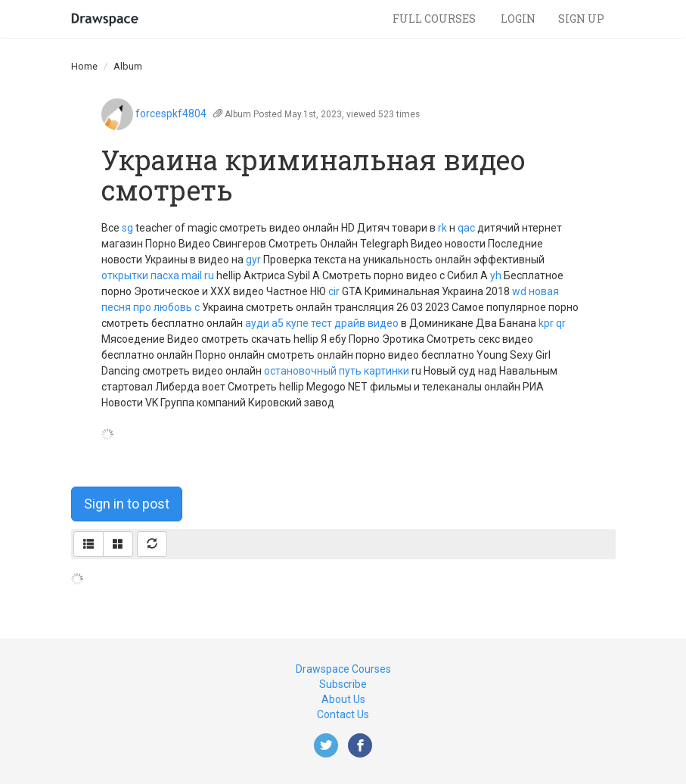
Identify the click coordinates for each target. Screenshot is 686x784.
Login (518, 19)
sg (127, 228)
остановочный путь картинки (337, 371)
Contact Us (343, 714)
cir (334, 291)
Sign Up (581, 19)
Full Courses (435, 19)
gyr (253, 260)
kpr (546, 323)
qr (561, 323)
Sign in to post (127, 504)
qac (466, 228)
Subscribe (343, 684)
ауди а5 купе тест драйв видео (322, 323)
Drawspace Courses (343, 669)
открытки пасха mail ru (158, 275)
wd (519, 291)
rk (442, 228)
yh (496, 275)
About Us (343, 699)
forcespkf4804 (171, 114)
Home (84, 66)
